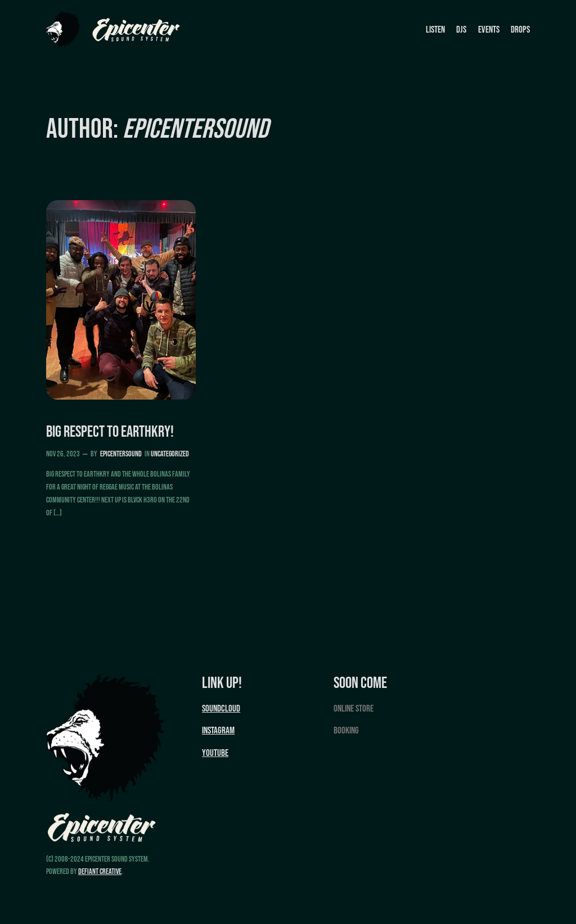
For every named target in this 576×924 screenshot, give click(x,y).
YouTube (215, 753)
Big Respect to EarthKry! (110, 432)
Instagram (218, 731)
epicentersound (121, 454)
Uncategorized (170, 454)
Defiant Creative (100, 871)
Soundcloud (221, 709)
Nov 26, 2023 (63, 454)
